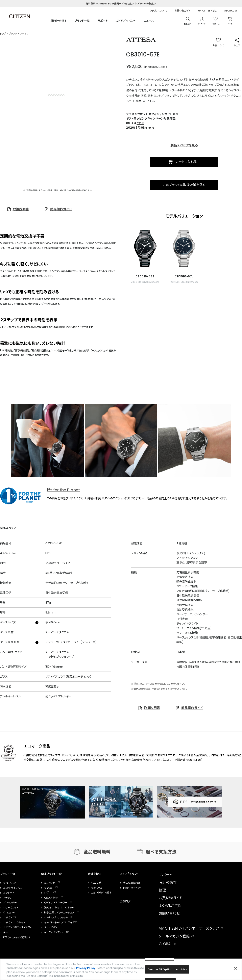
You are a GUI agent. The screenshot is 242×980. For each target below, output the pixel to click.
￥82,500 (134, 67)
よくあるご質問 (170, 906)
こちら (140, 123)
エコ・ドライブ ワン (13, 888)
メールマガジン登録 (174, 936)
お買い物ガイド (183, 11)
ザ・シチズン (9, 883)
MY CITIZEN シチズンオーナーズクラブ (189, 928)
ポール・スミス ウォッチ (56, 918)
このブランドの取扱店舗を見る (184, 185)
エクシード (9, 893)
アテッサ (7, 898)
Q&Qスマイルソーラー (56, 903)
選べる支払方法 (161, 852)
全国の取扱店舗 (132, 883)
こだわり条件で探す (101, 893)
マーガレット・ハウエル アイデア (60, 923)
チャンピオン (51, 927)
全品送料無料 (97, 852)
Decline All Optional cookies (167, 969)
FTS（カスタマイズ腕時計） (17, 937)
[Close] (236, 968)
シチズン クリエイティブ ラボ (18, 927)
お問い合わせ (169, 913)
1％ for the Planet (63, 490)
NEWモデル (97, 883)
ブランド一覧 (82, 21)
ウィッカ (48, 888)
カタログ (125, 901)
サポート (103, 21)
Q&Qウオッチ (51, 898)
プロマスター (10, 903)
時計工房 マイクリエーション (59, 913)
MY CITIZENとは (207, 11)
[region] (121, 969)
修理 (162, 890)
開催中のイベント (132, 888)
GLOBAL (229, 11)
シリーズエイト (11, 908)
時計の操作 (168, 882)
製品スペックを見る (184, 145)
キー (6, 932)
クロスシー (9, 913)
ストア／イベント (126, 21)
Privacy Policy (86, 968)
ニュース (149, 21)
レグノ (47, 893)
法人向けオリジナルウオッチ (59, 908)
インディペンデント (54, 932)
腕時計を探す (59, 21)
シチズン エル (10, 918)
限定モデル (97, 888)
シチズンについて (158, 11)
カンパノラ (49, 883)
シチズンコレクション (14, 923)
